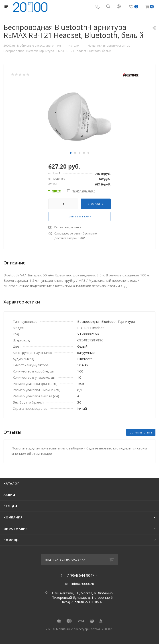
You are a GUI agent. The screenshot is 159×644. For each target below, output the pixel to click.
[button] (71, 153)
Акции (9, 495)
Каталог (11, 483)
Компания (13, 517)
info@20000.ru (83, 584)
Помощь (12, 540)
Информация (16, 529)
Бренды (10, 506)
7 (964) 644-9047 (81, 575)
